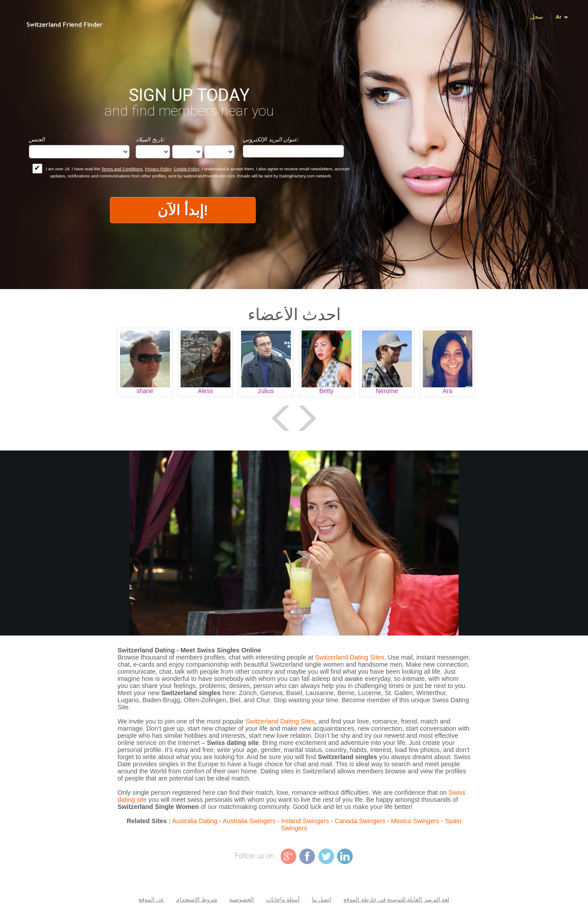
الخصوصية (242, 899)
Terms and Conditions (122, 169)
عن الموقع (152, 899)
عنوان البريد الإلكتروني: (271, 139)
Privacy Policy (158, 169)
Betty (326, 391)
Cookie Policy (186, 169)
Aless (205, 391)
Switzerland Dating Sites (350, 657)
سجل (537, 17)
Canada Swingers (360, 821)
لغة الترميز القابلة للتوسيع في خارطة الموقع (396, 899)
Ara (447, 391)
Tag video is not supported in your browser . (294, 543)
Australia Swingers (249, 821)
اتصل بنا (322, 899)
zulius (266, 391)
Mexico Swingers (415, 821)
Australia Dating (195, 821)
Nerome (387, 391)
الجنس (37, 139)
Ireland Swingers (305, 821)
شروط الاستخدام (197, 899)
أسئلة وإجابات (283, 899)
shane (145, 391)
